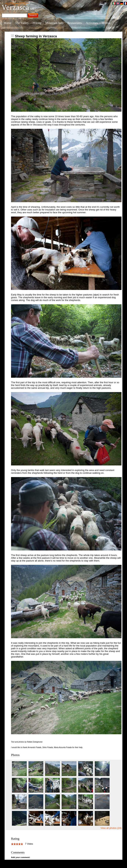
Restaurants (75, 23)
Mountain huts (54, 23)
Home (8, 23)
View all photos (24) (111, 828)
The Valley (22, 23)
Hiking (37, 23)
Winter (106, 23)
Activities (92, 23)
